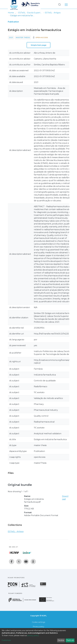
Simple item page (38, 45)
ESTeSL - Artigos (53, 13)
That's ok (70, 640)
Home (11, 13)
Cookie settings (38, 622)
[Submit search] (59, 4)
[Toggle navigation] (66, 4)
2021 (11, 38)
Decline (61, 640)
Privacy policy (38, 627)
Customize (6, 640)
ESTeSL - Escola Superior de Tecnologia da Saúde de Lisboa (30, 13)
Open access (42, 38)
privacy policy (33, 635)
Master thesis (23, 38)
